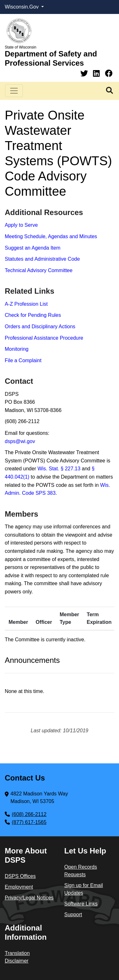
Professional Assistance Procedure (44, 338)
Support (73, 915)
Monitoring (17, 349)
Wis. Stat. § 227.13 (59, 469)
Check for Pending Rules (33, 315)
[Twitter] (85, 73)
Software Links (81, 904)
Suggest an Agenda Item (33, 248)
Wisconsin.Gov (22, 7)
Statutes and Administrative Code (42, 259)
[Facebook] (109, 73)
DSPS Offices (20, 876)
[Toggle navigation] (14, 91)
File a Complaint (23, 360)
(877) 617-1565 (29, 822)
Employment (19, 887)
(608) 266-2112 (29, 814)
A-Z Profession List (26, 304)
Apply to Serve (21, 225)
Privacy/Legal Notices (29, 898)
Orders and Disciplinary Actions (40, 327)
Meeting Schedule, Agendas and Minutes (51, 236)
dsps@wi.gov (20, 441)
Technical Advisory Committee (39, 270)
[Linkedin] (97, 73)
